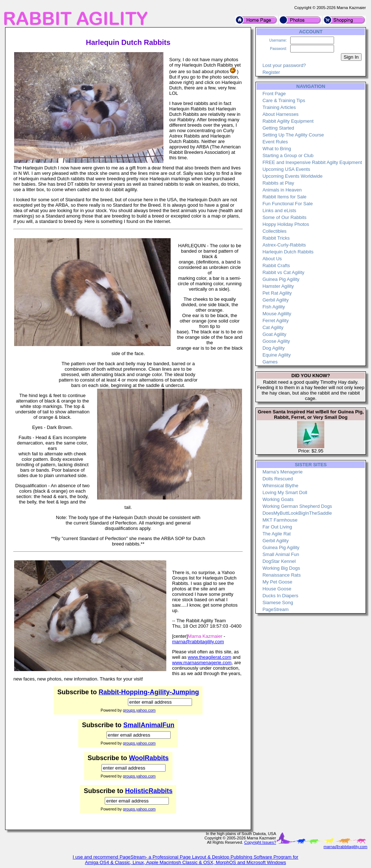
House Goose (277, 589)
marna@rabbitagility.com (198, 642)
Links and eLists (279, 210)
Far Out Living (277, 527)
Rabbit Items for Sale (284, 197)
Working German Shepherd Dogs (297, 506)
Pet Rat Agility (277, 293)
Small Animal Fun (281, 554)
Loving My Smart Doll (285, 492)
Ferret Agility (275, 321)
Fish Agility (274, 307)
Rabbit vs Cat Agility (283, 272)
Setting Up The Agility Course (293, 135)
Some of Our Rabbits (284, 217)
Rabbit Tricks (276, 238)
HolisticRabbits (149, 791)
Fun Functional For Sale (287, 204)
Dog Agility (273, 348)
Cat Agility (273, 327)
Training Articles (279, 107)
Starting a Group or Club (288, 155)
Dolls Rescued (278, 479)
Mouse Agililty (277, 314)
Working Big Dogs (281, 568)
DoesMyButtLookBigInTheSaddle (297, 513)
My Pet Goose (277, 582)
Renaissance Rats (282, 575)
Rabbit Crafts (276, 266)
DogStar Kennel (279, 561)
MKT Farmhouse (280, 520)
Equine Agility (276, 355)
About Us (272, 259)
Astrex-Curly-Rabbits (284, 245)
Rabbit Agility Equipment (288, 121)
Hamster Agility (278, 286)
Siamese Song (278, 602)
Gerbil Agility (275, 300)
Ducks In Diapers (280, 596)
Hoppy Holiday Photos (286, 224)
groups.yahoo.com (139, 710)
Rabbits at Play (278, 183)
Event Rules (275, 142)
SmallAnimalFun (149, 725)
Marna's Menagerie (282, 472)
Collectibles (274, 231)
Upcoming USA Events (286, 169)
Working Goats (278, 499)
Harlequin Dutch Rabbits (288, 252)
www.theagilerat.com (209, 657)
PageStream (275, 609)
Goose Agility (276, 341)
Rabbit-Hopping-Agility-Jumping (149, 692)
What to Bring (277, 149)
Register (271, 72)
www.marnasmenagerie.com (202, 663)
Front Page (274, 94)
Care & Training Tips (284, 100)
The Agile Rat (276, 534)
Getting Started (278, 128)
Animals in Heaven (282, 190)
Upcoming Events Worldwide (292, 176)
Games (270, 362)
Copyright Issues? (260, 842)
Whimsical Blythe (280, 486)
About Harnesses (280, 114)
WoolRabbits (149, 758)
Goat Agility (274, 334)
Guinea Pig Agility (281, 279)
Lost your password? (284, 65)
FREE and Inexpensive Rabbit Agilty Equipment (312, 162)
